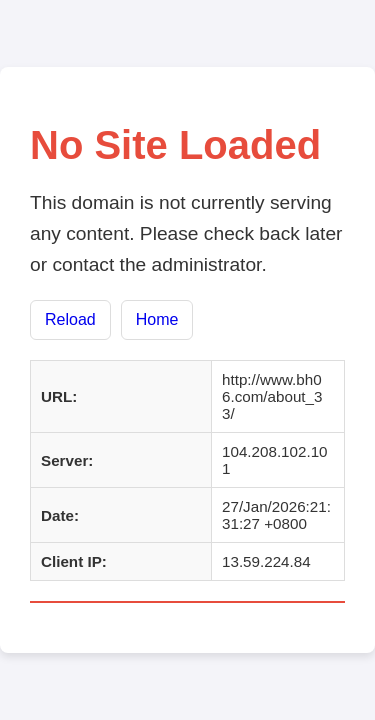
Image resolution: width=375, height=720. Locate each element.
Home (157, 319)
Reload (70, 319)
